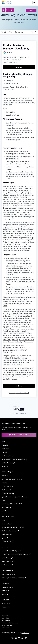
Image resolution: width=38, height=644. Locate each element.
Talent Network (7, 486)
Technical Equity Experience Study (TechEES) (16, 554)
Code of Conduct (7, 625)
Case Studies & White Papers (11, 551)
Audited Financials (8, 463)
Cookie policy (23, 414)
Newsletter (6, 607)
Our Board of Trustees (8, 456)
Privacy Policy (6, 616)
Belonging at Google (15, 342)
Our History (5, 449)
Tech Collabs (6, 507)
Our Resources (7, 587)
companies (19, 32)
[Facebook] (8, 10)
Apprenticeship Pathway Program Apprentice (15, 497)
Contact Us (6, 604)
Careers (5, 466)
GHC (4, 511)
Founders (4, 483)
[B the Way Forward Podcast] (26, 638)
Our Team (4, 452)
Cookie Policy (6, 620)
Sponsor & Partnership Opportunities (13, 527)
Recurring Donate (7, 524)
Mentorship (6, 476)
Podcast (5, 594)
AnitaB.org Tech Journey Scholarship (14, 578)
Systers (5, 538)
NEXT (3, 500)
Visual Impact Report (8, 561)
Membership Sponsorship (10, 531)
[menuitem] (21, 80)
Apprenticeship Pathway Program (12, 479)
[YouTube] (19, 638)
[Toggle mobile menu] (34, 3)
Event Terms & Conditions (9, 623)
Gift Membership (8, 541)
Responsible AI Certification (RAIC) (12, 504)
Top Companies (7, 565)
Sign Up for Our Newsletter (19, 435)
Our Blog (5, 591)
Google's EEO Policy (28, 338)
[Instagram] (4, 10)
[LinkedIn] (12, 10)
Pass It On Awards (8, 574)
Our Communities (7, 534)
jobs (10, 32)
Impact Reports (7, 558)
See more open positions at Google (19, 393)
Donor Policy (5, 627)
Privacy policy (14, 414)
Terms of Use (6, 618)
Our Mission (5, 445)
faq (31, 10)
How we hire (29, 342)
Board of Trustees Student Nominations (15, 459)
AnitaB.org (26, 633)
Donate (4, 520)
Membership (6, 490)
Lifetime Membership (8, 493)
